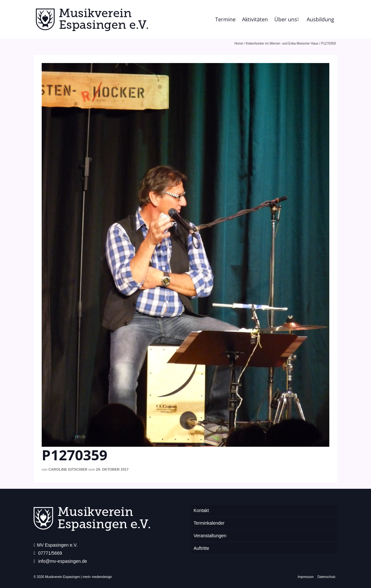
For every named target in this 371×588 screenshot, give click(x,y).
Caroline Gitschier (68, 469)
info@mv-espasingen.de (60, 561)
